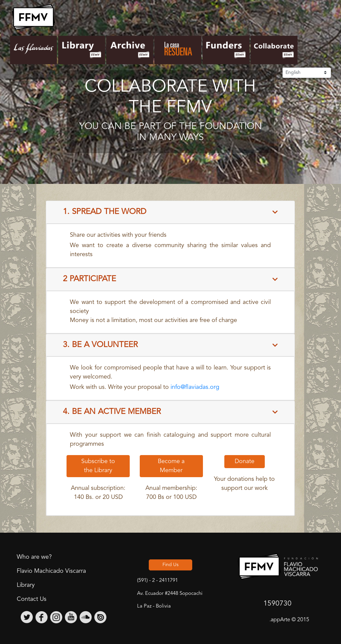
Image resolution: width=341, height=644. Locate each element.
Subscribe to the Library (98, 466)
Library (26, 585)
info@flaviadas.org (195, 387)
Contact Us (32, 599)
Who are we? (34, 557)
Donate (245, 461)
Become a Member (171, 466)
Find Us (170, 565)
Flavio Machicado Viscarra (51, 571)
